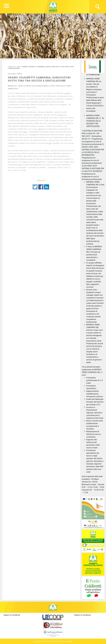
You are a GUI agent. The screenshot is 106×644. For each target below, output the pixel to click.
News (19, 67)
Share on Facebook (41, 187)
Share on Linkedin (47, 187)
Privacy (70, 641)
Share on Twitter (35, 187)
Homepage (12, 67)
